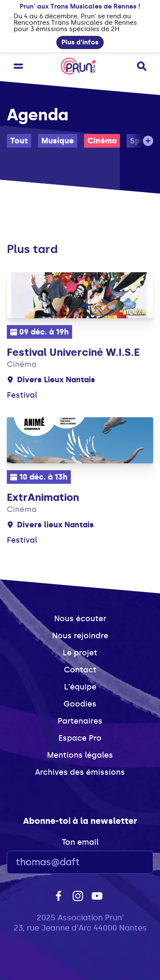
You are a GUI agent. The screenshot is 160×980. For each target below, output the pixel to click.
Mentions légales (80, 755)
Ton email (80, 842)
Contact (80, 670)
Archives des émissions (80, 772)
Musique (58, 141)
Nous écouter (80, 619)
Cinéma (102, 141)
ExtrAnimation (43, 497)
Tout (19, 141)
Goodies (80, 704)
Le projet (80, 653)
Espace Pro (80, 738)
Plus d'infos (80, 42)
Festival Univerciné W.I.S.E (73, 352)
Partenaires (80, 721)
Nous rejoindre (80, 636)
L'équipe (80, 687)
